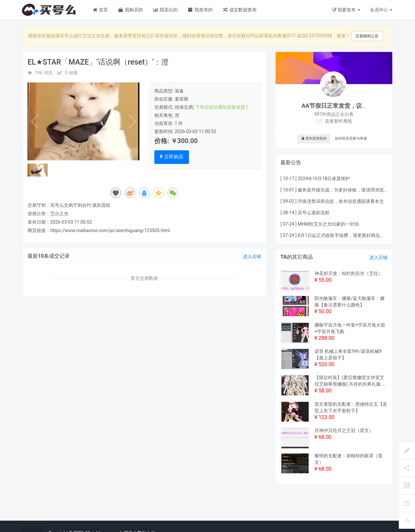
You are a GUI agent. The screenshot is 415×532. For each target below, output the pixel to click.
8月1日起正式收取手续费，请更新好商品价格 (343, 235)
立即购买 (172, 157)
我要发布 (346, 10)
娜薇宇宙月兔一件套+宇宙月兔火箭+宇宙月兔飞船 (350, 328)
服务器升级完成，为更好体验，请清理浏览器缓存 (348, 190)
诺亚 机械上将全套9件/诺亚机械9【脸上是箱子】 (348, 354)
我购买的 (130, 10)
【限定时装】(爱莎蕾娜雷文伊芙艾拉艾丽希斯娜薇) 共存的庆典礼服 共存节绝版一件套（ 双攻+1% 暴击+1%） (350, 381)
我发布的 (200, 10)
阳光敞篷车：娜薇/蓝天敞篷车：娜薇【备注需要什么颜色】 (350, 302)
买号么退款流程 (314, 213)
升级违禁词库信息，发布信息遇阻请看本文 (341, 201)
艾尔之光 (59, 214)
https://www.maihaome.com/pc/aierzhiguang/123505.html (110, 230)
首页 (100, 10)
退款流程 (101, 205)
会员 (381, 10)
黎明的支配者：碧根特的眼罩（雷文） (349, 459)
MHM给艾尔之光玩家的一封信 (328, 224)
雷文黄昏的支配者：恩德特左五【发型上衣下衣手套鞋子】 (351, 407)
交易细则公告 (367, 36)
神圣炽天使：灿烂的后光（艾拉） (349, 273)
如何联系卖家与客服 (351, 138)
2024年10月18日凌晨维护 (324, 179)
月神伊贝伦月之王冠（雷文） (344, 430)
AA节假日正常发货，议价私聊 (340, 106)
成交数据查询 (239, 10)
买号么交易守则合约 (71, 205)
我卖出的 (165, 10)
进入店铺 (252, 256)
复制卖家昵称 (314, 138)
